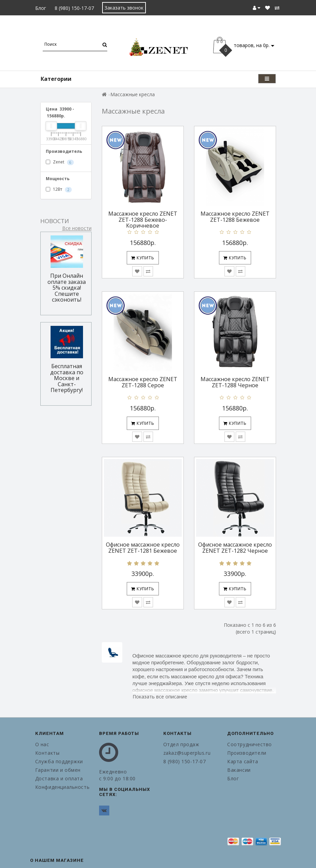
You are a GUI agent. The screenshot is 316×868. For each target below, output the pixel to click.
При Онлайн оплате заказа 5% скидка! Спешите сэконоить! (67, 288)
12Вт (59, 189)
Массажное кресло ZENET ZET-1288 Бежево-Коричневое (143, 220)
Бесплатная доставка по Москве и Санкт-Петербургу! (67, 378)
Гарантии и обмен (58, 770)
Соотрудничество (250, 744)
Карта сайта (243, 761)
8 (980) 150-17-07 (74, 8)
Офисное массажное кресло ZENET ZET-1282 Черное (235, 548)
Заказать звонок (124, 8)
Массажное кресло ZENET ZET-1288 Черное (235, 382)
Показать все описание (160, 697)
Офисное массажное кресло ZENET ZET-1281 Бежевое (143, 548)
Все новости (77, 228)
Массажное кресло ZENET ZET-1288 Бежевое (235, 217)
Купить (143, 258)
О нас (42, 744)
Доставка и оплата (59, 778)
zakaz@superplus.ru (187, 753)
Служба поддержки (59, 761)
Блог (41, 8)
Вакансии (239, 770)
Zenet (60, 162)
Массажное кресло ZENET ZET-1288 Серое (143, 382)
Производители (247, 753)
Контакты (47, 753)
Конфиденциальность (62, 787)
